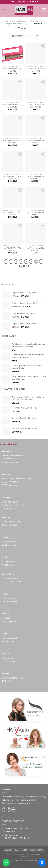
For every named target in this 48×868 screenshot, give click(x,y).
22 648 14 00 (11, 838)
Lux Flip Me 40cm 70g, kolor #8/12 (12, 178)
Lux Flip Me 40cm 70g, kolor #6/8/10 (36, 178)
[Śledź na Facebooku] (4, 809)
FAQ (28, 855)
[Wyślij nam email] (14, 809)
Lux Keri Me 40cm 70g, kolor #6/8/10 (36, 106)
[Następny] (26, 266)
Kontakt (20, 855)
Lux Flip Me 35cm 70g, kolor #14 (36, 213)
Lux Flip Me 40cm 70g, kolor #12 (36, 142)
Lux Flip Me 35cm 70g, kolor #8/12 (36, 249)
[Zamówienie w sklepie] (24, 36)
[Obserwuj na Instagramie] (9, 809)
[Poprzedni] (6, 262)
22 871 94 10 (23, 838)
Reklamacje (24, 857)
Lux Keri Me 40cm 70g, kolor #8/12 (36, 70)
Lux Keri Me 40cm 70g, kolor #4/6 (12, 142)
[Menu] (3, 10)
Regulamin (36, 855)
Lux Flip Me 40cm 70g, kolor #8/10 (12, 213)
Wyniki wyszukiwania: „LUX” (19, 23)
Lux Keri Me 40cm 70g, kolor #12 (12, 70)
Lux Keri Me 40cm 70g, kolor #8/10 (12, 106)
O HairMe (11, 855)
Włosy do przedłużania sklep (31, 21)
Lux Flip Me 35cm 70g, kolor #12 (12, 249)
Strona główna (9, 21)
